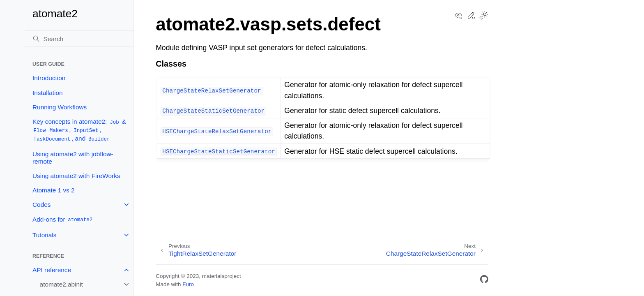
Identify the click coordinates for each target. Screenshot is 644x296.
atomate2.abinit (61, 284)
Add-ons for (63, 220)
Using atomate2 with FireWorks (76, 176)
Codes (42, 205)
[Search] (79, 39)
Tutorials (44, 235)
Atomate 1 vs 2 (54, 190)
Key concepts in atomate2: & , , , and (79, 130)
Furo (188, 284)
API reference (52, 270)
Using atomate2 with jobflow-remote (73, 158)
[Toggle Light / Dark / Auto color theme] (484, 16)
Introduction (49, 78)
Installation (48, 93)
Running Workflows (60, 107)
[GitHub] (484, 281)
